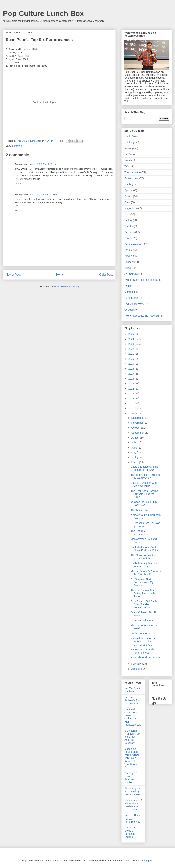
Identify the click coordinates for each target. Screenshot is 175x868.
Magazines (131, 208)
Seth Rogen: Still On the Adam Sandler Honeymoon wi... (144, 604)
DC (126, 155)
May (134, 453)
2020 (132, 359)
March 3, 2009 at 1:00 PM (43, 164)
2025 (132, 334)
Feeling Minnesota (141, 634)
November (137, 423)
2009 (132, 413)
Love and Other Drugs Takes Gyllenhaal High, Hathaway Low (133, 717)
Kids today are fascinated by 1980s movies (133, 791)
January (136, 669)
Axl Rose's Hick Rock (143, 620)
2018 (132, 369)
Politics (128, 196)
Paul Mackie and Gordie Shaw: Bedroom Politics (146, 549)
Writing (128, 286)
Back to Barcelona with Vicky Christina (144, 484)
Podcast (129, 262)
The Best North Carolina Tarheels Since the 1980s (144, 494)
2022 (132, 349)
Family (128, 238)
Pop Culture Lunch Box (43, 13)
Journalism (131, 274)
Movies (18, 146)
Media (128, 184)
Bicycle (128, 256)
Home (60, 275)
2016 (132, 379)
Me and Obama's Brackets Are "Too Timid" (146, 573)
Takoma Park (132, 298)
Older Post (106, 275)
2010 (132, 409)
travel (127, 160)
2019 (132, 364)
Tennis (128, 250)
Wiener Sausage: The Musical (141, 280)
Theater (129, 226)
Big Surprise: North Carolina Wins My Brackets (142, 582)
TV (126, 166)
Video (128, 268)
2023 (132, 344)
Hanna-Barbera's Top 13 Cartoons (132, 700)
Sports (128, 190)
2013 (132, 394)
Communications (134, 244)
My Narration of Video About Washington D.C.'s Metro (133, 805)
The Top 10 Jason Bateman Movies (131, 778)
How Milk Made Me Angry (145, 658)
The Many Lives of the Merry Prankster (143, 557)
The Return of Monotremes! (140, 533)
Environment (132, 178)
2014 (132, 389)
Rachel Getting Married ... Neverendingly (145, 565)
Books (128, 149)
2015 (132, 384)
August (136, 438)
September (138, 433)
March (135, 462)
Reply (18, 184)
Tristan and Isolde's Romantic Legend (131, 832)
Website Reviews (134, 304)
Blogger (148, 861)
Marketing (130, 292)
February (137, 664)
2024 (132, 339)
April (134, 457)
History (128, 220)
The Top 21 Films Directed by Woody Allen (146, 476)
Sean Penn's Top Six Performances (142, 651)
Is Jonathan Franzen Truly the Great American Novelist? (132, 737)
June (134, 448)
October (136, 428)
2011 (132, 403)
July (134, 443)
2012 (132, 399)
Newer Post (13, 275)
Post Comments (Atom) (66, 286)
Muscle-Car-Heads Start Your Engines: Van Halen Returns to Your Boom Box (132, 758)
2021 (132, 354)
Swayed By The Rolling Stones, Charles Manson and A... (144, 642)
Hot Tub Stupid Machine (133, 690)
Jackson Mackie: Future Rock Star (144, 503)
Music (128, 137)
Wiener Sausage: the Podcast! (142, 316)
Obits (127, 202)
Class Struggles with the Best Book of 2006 (144, 468)
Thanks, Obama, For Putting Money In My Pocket (144, 593)
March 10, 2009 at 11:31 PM (44, 194)
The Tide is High (140, 510)
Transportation (133, 172)
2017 (132, 374)
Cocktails (130, 310)
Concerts (129, 232)
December (137, 418)
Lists (127, 214)
